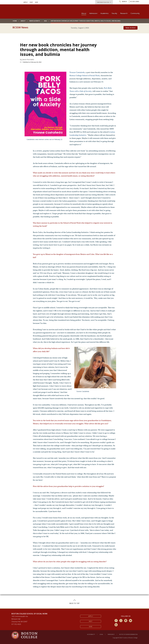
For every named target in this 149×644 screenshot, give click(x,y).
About (84, 13)
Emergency (111, 634)
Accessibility (91, 634)
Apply (26, 2)
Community (135, 13)
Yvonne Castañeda (77, 72)
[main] (74, 319)
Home (15, 21)
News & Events (35, 21)
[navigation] (109, 10)
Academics (105, 13)
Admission (93, 13)
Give (36, 2)
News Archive (131, 28)
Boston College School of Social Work (85, 76)
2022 (45, 21)
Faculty (114, 13)
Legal (101, 634)
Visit (31, 2)
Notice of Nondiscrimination (128, 634)
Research (124, 13)
